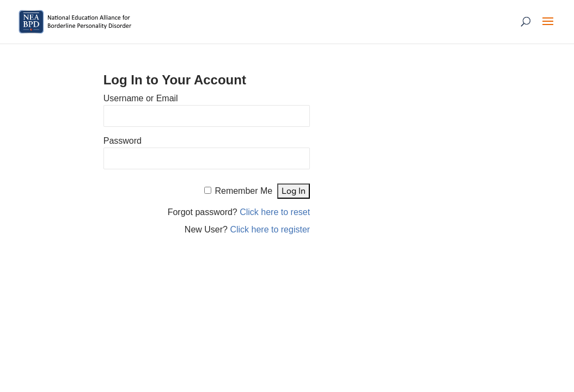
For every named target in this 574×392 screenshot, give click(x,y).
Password (123, 141)
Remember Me (243, 191)
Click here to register (270, 229)
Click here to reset (275, 212)
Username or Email (141, 98)
